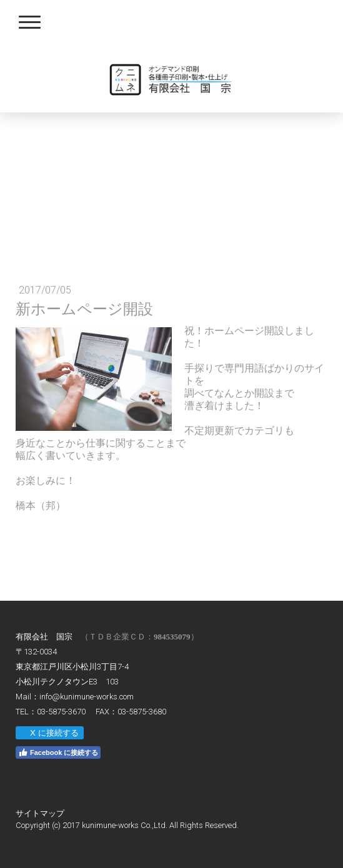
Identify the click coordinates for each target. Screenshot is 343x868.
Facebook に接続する (58, 752)
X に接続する (49, 733)
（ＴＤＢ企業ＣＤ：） (140, 637)
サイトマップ (40, 813)
